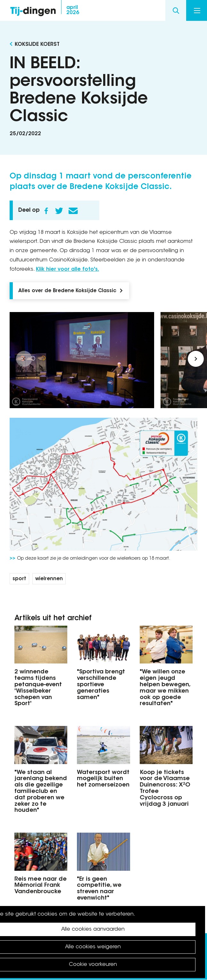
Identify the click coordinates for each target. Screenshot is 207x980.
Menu (197, 11)
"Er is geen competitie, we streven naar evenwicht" (99, 889)
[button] (24, 359)
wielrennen (49, 579)
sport (19, 579)
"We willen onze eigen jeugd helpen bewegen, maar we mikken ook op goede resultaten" (165, 688)
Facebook (46, 211)
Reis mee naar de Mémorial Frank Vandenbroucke (41, 886)
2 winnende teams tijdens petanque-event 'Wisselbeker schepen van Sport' (38, 688)
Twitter (59, 211)
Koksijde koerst (37, 45)
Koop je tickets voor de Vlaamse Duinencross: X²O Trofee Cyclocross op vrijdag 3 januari (165, 789)
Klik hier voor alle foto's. (67, 269)
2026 (73, 10)
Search (176, 10)
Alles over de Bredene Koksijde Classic (67, 291)
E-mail (73, 211)
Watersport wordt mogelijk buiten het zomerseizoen (103, 779)
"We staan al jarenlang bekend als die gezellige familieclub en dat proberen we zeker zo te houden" (41, 792)
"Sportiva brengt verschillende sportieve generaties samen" (101, 685)
